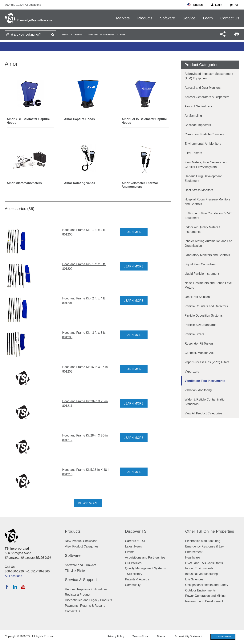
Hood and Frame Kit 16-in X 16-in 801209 (85, 369)
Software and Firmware (81, 565)
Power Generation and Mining (205, 596)
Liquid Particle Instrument (202, 274)
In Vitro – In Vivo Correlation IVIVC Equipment (208, 216)
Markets (123, 18)
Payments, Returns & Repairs (85, 606)
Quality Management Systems (145, 568)
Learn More (134, 232)
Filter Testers (193, 153)
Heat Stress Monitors (199, 190)
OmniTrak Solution (197, 297)
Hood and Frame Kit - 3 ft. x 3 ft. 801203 (84, 335)
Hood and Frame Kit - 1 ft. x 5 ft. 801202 (84, 266)
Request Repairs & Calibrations (86, 589)
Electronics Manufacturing (203, 541)
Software (167, 18)
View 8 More (88, 503)
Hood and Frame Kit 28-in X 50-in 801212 (85, 438)
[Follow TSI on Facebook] (7, 587)
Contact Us (230, 18)
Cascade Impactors (198, 125)
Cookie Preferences (222, 637)
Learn (208, 18)
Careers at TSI (135, 541)
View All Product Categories (203, 413)
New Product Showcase (81, 541)
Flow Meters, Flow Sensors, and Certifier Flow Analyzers (207, 165)
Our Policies (133, 563)
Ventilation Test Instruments (101, 35)
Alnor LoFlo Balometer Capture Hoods (144, 121)
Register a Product (78, 595)
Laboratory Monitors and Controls (207, 255)
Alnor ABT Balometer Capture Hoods (28, 121)
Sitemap (159, 637)
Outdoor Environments (201, 590)
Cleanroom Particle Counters (204, 134)
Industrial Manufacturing (202, 574)
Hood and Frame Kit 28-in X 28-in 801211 (85, 403)
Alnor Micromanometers (24, 183)
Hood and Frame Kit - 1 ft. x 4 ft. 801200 (84, 232)
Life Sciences (194, 579)
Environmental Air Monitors (203, 144)
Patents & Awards (137, 579)
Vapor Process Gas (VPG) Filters (207, 362)
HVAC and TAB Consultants (204, 563)
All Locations (33, 5)
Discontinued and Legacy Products (89, 600)
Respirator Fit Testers (199, 344)
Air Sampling (193, 116)
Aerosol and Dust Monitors (203, 88)
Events (130, 552)
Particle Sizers (194, 334)
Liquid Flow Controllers (200, 264)
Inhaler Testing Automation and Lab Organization (209, 243)
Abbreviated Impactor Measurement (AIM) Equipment (209, 76)
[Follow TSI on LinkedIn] (15, 587)
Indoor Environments (199, 568)
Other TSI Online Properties (210, 531)
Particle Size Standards (201, 325)
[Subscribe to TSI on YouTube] (23, 587)
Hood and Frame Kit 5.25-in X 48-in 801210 (86, 472)
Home (65, 35)
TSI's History (134, 574)
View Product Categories (82, 546)
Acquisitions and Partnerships (145, 557)
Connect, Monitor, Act (199, 353)
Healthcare (193, 557)
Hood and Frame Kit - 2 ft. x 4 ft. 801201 (84, 301)
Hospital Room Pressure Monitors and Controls (207, 202)
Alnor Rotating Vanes (79, 183)
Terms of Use (138, 637)
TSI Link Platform (77, 571)
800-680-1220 (14, 5)
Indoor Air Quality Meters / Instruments (202, 229)
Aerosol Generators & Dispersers (207, 97)
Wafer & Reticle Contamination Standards (205, 402)
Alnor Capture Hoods (79, 119)
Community (133, 585)
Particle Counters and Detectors (206, 306)
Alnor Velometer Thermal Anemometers (140, 185)
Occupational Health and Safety (207, 585)
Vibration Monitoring (198, 390)
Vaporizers (192, 371)
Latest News (133, 546)
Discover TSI (136, 531)
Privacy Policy (113, 637)
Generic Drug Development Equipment (203, 178)
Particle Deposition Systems (204, 316)
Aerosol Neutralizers (198, 106)
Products (145, 18)
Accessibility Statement (186, 637)
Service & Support (81, 580)
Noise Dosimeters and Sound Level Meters (209, 285)
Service (189, 18)
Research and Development (204, 601)
